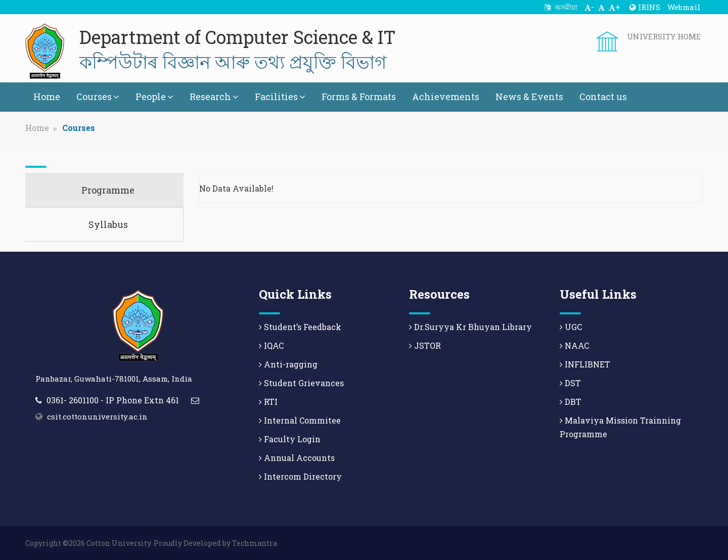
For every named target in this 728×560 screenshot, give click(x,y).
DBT (571, 402)
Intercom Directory (300, 476)
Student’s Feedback (300, 327)
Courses (98, 97)
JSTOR (425, 345)
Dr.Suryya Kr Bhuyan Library (470, 327)
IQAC (271, 345)
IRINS (645, 7)
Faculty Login (290, 439)
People (154, 97)
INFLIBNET (585, 364)
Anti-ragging (288, 364)
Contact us (603, 97)
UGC (571, 327)
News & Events (529, 97)
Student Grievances (301, 383)
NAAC (574, 345)
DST (570, 383)
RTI (268, 402)
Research (214, 97)
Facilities (280, 97)
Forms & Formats (359, 97)
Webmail (684, 7)
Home (47, 97)
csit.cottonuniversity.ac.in (97, 416)
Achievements (446, 97)
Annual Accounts (297, 458)
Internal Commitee (300, 420)
